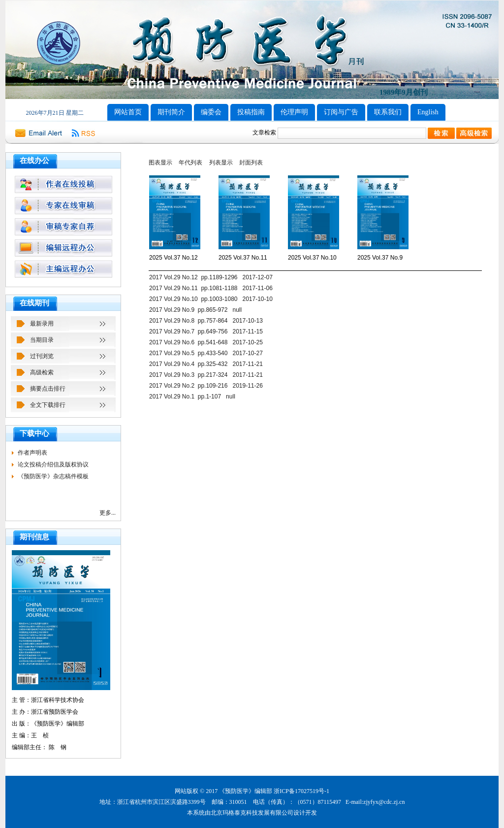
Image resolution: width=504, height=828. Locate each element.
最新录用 (42, 324)
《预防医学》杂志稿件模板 (53, 476)
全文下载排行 (48, 405)
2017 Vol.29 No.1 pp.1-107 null (192, 397)
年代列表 (190, 163)
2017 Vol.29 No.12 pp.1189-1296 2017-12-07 (211, 277)
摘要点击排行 (48, 389)
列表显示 (221, 163)
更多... (108, 513)
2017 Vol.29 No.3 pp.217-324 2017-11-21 (206, 375)
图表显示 (160, 163)
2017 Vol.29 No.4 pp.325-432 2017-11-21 (206, 364)
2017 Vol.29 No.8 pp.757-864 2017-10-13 (206, 321)
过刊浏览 (42, 356)
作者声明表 (32, 453)
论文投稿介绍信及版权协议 (53, 464)
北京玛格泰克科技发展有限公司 (252, 813)
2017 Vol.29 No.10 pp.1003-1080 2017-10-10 (211, 299)
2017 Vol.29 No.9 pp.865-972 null (195, 310)
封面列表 (251, 163)
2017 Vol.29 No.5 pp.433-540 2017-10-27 (206, 353)
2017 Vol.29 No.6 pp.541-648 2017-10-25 (206, 342)
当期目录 (42, 340)
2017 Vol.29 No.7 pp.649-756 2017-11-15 (206, 331)
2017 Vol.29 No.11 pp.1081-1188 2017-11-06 (211, 288)
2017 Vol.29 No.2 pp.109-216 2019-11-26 (206, 386)
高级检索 (42, 372)
